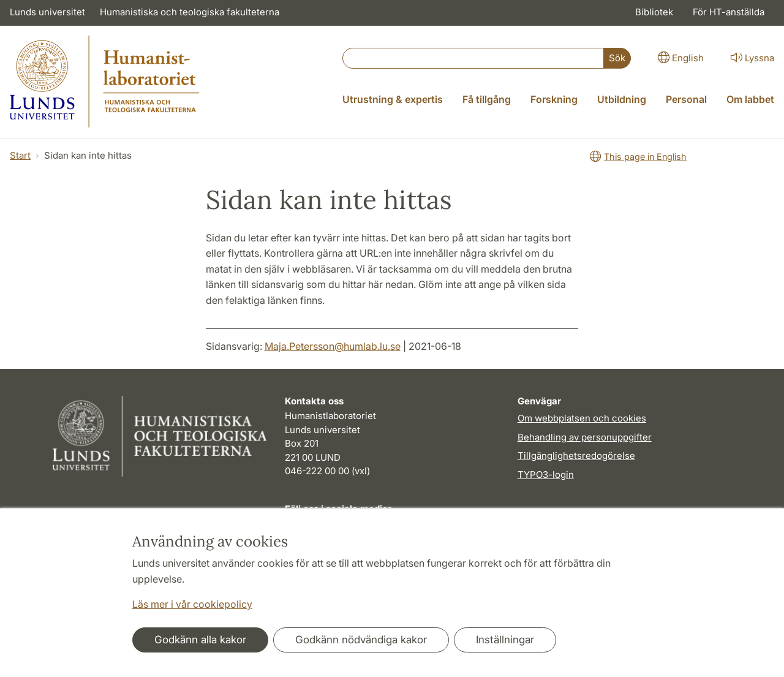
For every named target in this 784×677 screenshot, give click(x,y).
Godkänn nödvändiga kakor (361, 640)
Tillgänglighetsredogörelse (576, 456)
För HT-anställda (729, 12)
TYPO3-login (546, 475)
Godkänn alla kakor (200, 640)
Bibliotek (654, 12)
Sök (617, 58)
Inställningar (505, 640)
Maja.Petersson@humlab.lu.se (333, 346)
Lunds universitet (47, 12)
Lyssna (751, 57)
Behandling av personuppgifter (585, 437)
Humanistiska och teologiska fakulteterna (190, 12)
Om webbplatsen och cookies (582, 418)
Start (20, 155)
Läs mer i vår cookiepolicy (192, 604)
